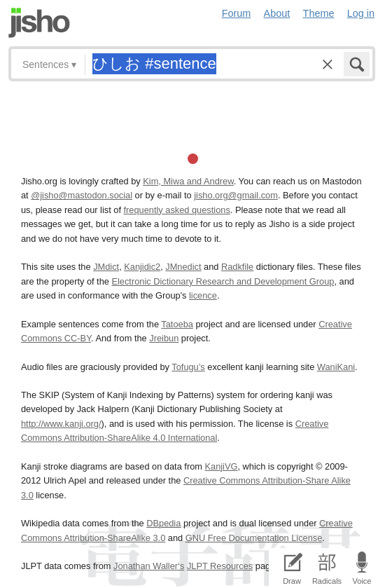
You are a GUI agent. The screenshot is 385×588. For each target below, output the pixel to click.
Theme (319, 13)
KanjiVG (221, 466)
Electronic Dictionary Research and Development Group (223, 281)
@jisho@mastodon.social (82, 195)
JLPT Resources (220, 566)
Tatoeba (177, 324)
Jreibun (164, 338)
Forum (237, 13)
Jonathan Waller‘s (149, 566)
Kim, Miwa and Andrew (188, 181)
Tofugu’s (188, 367)
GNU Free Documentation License (254, 538)
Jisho (39, 23)
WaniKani (336, 367)
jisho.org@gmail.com (236, 195)
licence (203, 295)
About (277, 13)
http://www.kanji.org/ (61, 424)
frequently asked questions (177, 210)
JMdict (106, 267)
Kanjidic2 (142, 267)
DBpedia (163, 523)
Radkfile (237, 267)
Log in (361, 13)
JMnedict (183, 267)
